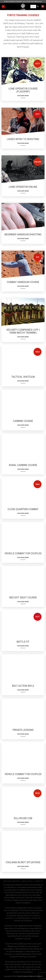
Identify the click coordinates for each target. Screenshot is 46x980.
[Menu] (3, 7)
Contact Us (38, 881)
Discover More (23, 96)
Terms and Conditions (12, 881)
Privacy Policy (27, 881)
